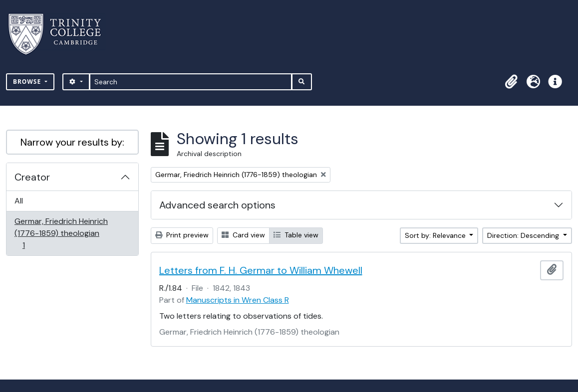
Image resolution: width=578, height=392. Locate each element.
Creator (32, 177)
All (19, 201)
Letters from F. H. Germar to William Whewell (261, 270)
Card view (243, 235)
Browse (28, 82)
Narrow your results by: (72, 142)
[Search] (191, 82)
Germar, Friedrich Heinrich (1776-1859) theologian (61, 233)
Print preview (182, 235)
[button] (511, 82)
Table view (296, 235)
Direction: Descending (524, 235)
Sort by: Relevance (436, 235)
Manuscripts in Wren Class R (238, 300)
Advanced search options (217, 205)
